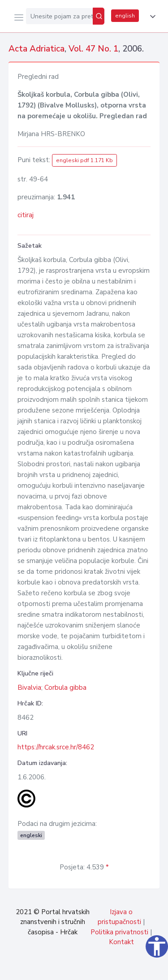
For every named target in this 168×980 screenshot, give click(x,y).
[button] (151, 17)
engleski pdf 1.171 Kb (84, 160)
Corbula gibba (65, 688)
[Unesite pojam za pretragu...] (59, 16)
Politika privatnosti (119, 932)
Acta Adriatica (37, 49)
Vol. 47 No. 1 (93, 49)
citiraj (26, 215)
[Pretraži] (99, 16)
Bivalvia (29, 688)
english (125, 16)
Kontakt (121, 942)
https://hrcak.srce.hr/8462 (56, 747)
